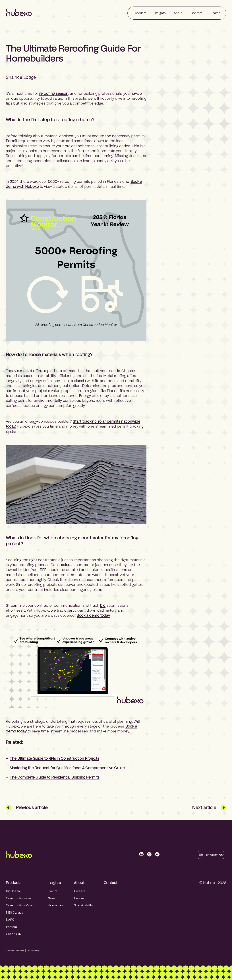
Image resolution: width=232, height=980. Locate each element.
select (66, 565)
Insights (54, 883)
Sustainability (83, 905)
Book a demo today (93, 615)
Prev (27, 808)
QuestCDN (14, 934)
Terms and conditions (15, 951)
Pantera (11, 927)
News (52, 898)
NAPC (10, 920)
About (79, 883)
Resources (55, 905)
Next (209, 808)
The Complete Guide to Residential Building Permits (55, 777)
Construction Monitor (21, 905)
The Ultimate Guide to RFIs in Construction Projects (54, 758)
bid (103, 605)
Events (53, 891)
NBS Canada (15, 913)
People (79, 898)
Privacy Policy (33, 951)
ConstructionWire (18, 898)
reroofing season (54, 93)
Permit (12, 141)
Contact (111, 883)
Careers (80, 891)
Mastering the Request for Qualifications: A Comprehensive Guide (67, 768)
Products (14, 883)
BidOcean (13, 891)
